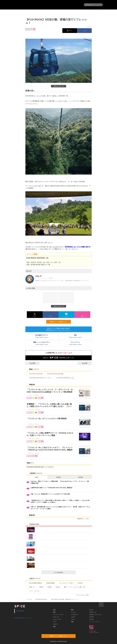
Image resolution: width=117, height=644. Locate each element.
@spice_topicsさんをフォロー (23, 618)
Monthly (81, 477)
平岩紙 (49, 587)
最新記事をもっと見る (84, 519)
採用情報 (92, 617)
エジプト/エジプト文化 (65, 583)
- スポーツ (55, 624)
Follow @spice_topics (42, 337)
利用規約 (92, 619)
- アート (55, 622)
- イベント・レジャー (58, 615)
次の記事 (86, 363)
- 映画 (54, 627)
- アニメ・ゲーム (57, 619)
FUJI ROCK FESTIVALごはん (64, 378)
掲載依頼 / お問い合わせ (95, 615)
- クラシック (56, 617)
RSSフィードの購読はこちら (60, 322)
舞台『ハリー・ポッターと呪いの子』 (75, 587)
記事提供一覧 (93, 612)
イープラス (29, 599)
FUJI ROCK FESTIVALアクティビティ (40, 378)
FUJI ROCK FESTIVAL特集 (54, 374)
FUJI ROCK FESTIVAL (35, 374)
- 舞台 (54, 612)
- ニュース (73, 612)
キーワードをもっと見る (83, 595)
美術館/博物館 (50, 583)
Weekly (59, 477)
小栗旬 (40, 587)
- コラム (73, 619)
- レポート (73, 617)
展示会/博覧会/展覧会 (35, 583)
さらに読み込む (64, 572)
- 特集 (72, 622)
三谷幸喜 (79, 583)
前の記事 (31, 363)
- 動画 (72, 610)
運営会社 (92, 610)
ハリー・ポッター (34, 591)
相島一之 (31, 587)
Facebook (20, 611)
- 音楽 (54, 610)
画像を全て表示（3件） (58, 86)
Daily (36, 477)
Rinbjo (57, 587)
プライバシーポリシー (95, 622)
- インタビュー (74, 615)
